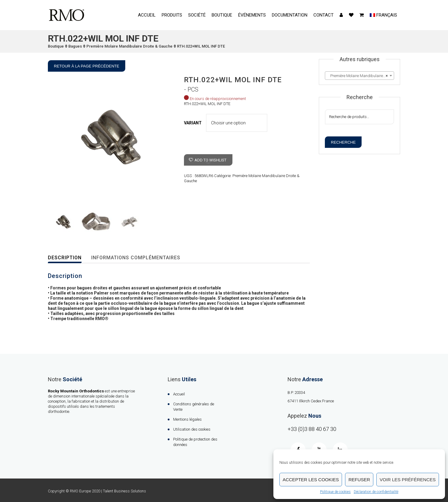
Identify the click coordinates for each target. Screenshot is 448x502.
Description (65, 258)
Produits (172, 15)
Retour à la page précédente (87, 66)
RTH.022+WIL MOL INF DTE (201, 46)
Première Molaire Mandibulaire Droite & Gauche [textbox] (361, 76)
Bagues (75, 46)
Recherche (343, 142)
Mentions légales (187, 419)
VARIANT (193, 123)
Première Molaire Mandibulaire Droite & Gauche (129, 46)
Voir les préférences (408, 480)
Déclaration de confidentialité (376, 492)
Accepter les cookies (311, 480)
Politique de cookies (335, 492)
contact (324, 15)
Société (197, 15)
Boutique (222, 15)
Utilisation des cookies (192, 429)
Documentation (290, 15)
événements (252, 15)
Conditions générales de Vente (194, 407)
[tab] (69, 258)
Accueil (147, 15)
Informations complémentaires (136, 258)
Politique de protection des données (195, 442)
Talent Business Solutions (124, 491)
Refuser (359, 480)
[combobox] (359, 76)
